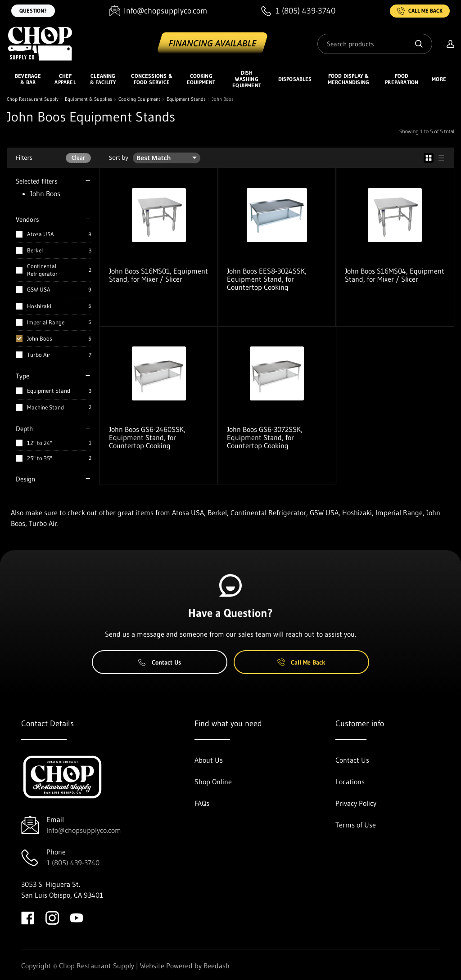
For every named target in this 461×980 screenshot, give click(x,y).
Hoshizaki (39, 306)
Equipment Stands (186, 99)
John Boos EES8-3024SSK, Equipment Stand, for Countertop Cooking (267, 279)
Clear (78, 158)
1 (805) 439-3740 (73, 863)
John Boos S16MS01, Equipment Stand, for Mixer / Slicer (158, 275)
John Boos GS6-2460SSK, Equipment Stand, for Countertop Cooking (147, 437)
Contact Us (160, 662)
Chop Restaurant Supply (33, 99)
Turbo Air (39, 355)
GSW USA (39, 289)
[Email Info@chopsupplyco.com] (158, 11)
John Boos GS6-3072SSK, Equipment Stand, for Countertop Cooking (265, 437)
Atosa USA (41, 234)
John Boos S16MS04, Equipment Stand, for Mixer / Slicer (395, 275)
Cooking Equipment (139, 99)
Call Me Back (420, 11)
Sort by (119, 158)
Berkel (35, 250)
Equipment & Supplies (88, 99)
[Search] (375, 44)
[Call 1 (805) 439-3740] (298, 11)
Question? (33, 11)
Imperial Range (46, 322)
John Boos (40, 338)
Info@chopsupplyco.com (84, 830)
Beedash (217, 966)
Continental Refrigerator (42, 270)
